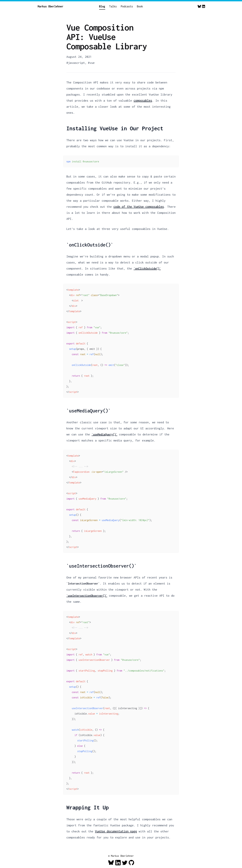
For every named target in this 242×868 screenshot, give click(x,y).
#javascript (76, 63)
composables (143, 101)
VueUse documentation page (116, 831)
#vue (91, 63)
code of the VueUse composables (139, 207)
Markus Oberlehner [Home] (51, 6)
